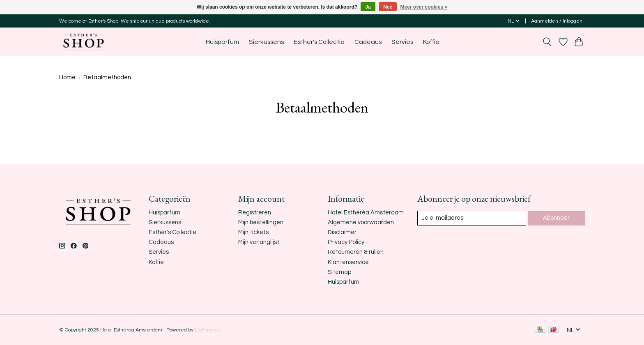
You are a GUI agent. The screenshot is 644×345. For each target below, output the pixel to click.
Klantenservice (348, 262)
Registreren (255, 213)
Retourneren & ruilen (356, 252)
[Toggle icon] (547, 42)
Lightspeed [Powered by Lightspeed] (208, 330)
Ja (368, 7)
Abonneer (556, 218)
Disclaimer (342, 232)
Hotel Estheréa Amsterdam (366, 213)
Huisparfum (222, 42)
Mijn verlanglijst (259, 242)
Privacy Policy (346, 242)
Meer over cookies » (424, 7)
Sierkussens (266, 42)
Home (67, 77)
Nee (388, 7)
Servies (402, 42)
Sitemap (339, 272)
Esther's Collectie (319, 42)
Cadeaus (368, 42)
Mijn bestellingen (261, 222)
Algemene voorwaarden (361, 222)
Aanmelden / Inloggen (557, 21)
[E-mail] (472, 218)
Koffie (431, 42)
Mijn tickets (253, 232)
